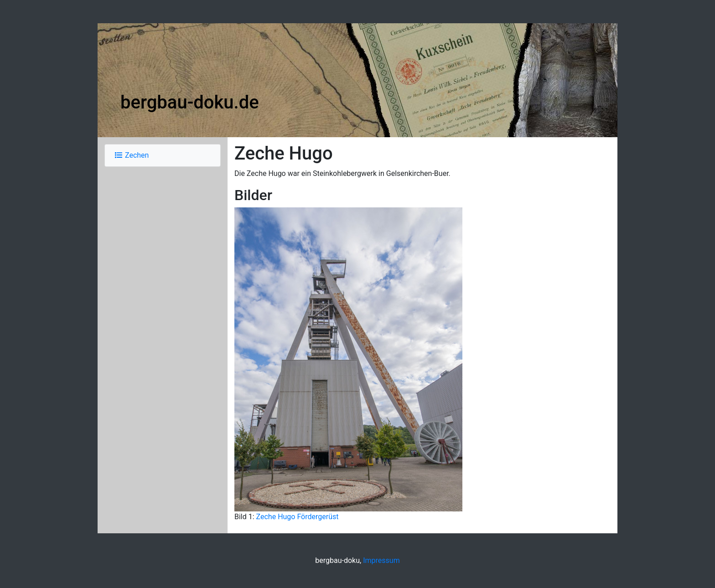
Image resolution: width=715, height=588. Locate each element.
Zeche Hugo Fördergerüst (298, 517)
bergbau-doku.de (190, 102)
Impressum (381, 560)
